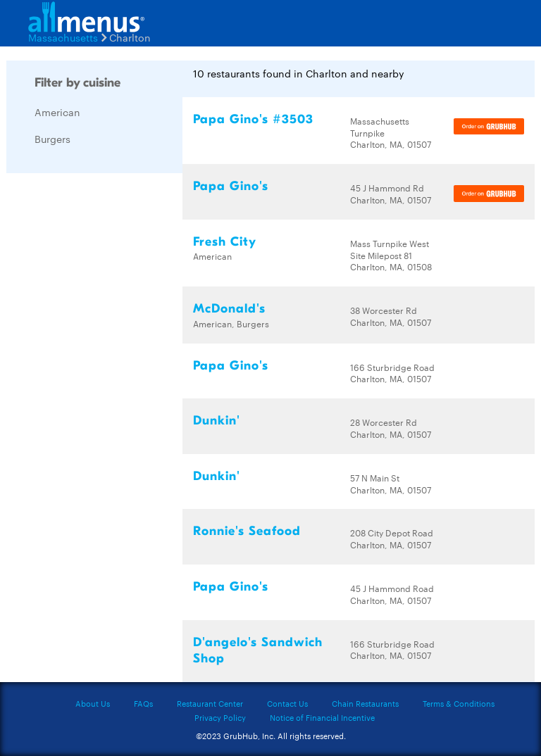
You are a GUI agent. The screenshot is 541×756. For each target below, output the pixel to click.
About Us (93, 703)
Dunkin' (217, 421)
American (57, 112)
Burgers (52, 139)
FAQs (143, 703)
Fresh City (225, 242)
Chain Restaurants (365, 703)
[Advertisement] (112, 395)
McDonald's (229, 309)
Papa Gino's (231, 186)
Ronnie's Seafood (247, 531)
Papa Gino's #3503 (253, 119)
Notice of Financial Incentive (322, 717)
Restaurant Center (210, 703)
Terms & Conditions (459, 703)
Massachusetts (63, 37)
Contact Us (287, 703)
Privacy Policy (220, 717)
